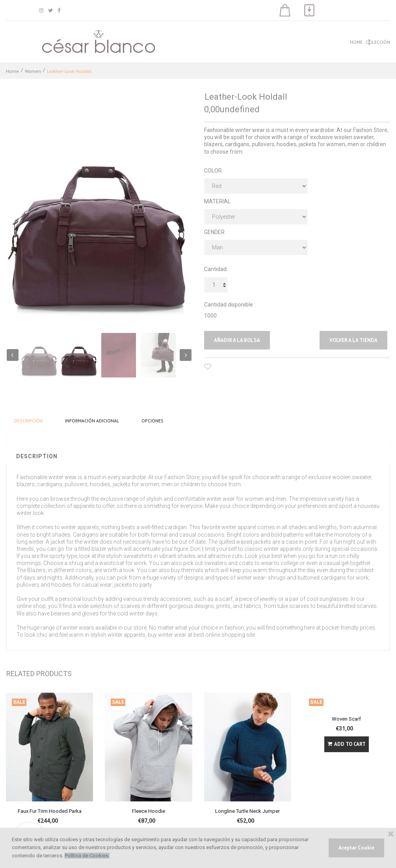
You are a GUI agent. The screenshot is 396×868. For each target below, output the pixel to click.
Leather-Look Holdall (69, 71)
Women (33, 71)
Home (12, 71)
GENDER (214, 232)
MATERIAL (217, 201)
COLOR (213, 171)
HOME (356, 42)
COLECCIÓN (378, 42)
